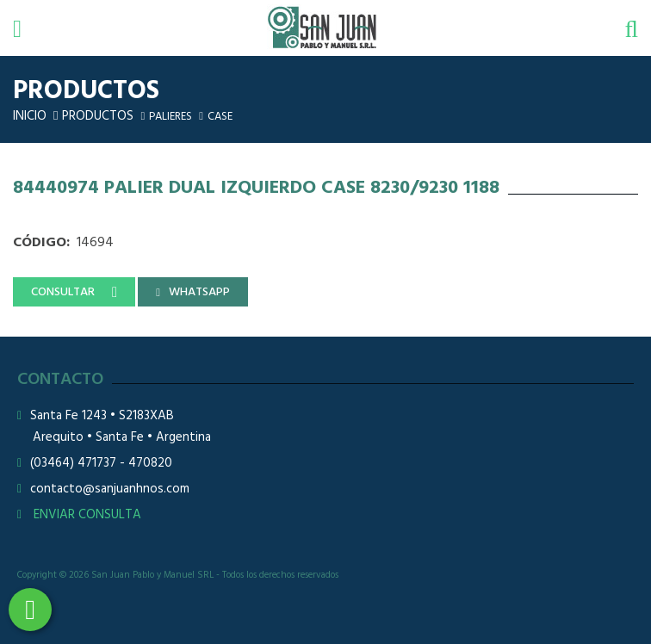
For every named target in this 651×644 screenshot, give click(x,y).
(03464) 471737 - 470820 (101, 464)
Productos (98, 116)
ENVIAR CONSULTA (79, 515)
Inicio (30, 116)
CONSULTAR (63, 292)
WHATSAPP (199, 292)
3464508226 (30, 610)
